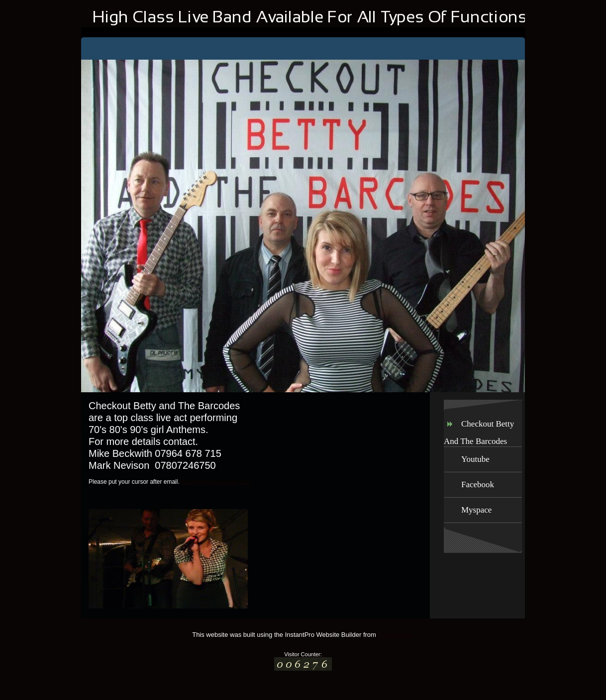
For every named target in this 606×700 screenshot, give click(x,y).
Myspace (476, 510)
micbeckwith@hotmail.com (215, 482)
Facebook (478, 484)
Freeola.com (396, 635)
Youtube (475, 459)
